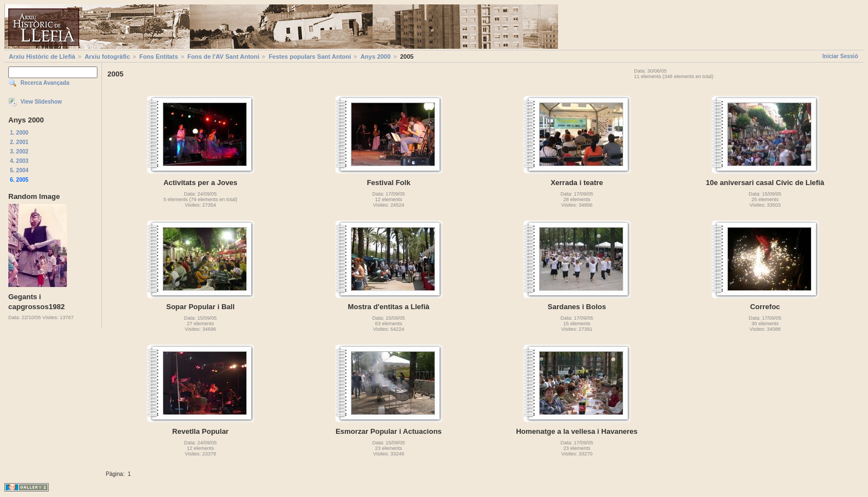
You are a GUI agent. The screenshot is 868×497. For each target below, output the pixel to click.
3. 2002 (19, 152)
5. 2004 (19, 170)
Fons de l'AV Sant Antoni (224, 57)
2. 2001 (19, 142)
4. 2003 (19, 161)
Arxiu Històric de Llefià (42, 57)
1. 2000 (19, 133)
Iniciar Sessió (840, 56)
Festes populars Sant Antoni (310, 57)
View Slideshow (41, 102)
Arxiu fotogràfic (107, 57)
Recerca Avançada (45, 83)
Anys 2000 (375, 57)
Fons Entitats (159, 57)
